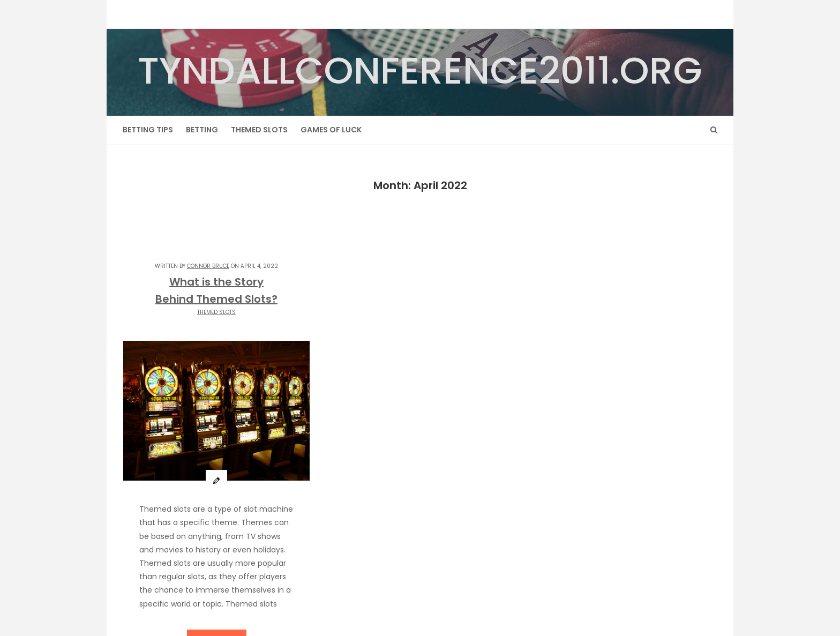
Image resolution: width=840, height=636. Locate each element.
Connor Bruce (208, 266)
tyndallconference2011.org (420, 70)
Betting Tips (148, 130)
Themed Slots (259, 130)
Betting (202, 130)
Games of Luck (331, 130)
